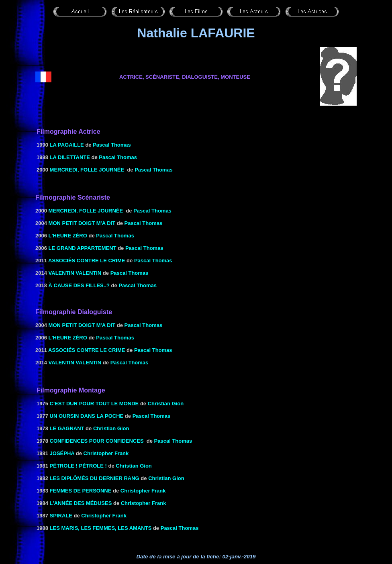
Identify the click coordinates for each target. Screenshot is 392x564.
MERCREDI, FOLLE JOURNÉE (87, 170)
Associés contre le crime (87, 261)
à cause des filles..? (79, 285)
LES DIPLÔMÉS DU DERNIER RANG (95, 478)
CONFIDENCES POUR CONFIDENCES (97, 441)
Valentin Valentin (75, 273)
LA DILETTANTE (70, 157)
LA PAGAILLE (67, 145)
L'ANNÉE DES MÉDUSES (81, 503)
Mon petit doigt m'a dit (82, 223)
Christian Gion (166, 404)
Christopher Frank (106, 453)
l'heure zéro (68, 236)
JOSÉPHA (62, 453)
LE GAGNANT (67, 428)
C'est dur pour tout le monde (94, 404)
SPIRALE (61, 516)
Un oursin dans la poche (87, 416)
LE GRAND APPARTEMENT (83, 248)
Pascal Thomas (112, 145)
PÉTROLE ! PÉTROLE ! (78, 466)
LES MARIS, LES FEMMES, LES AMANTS (101, 528)
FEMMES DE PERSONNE (81, 491)
